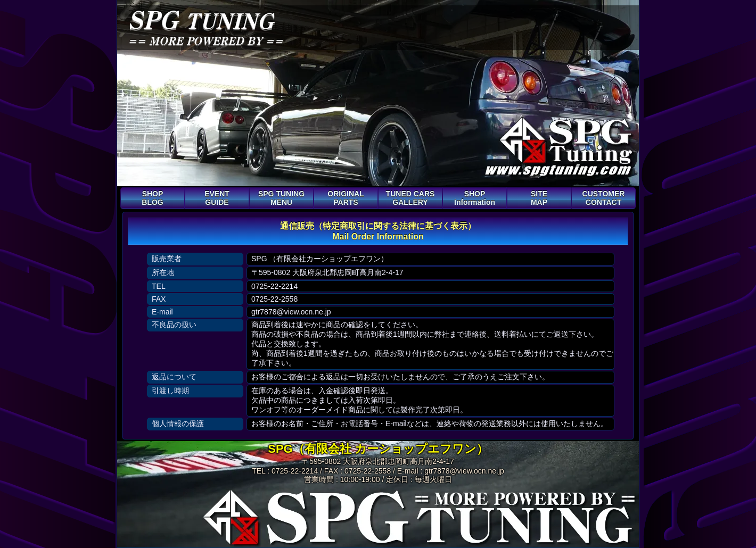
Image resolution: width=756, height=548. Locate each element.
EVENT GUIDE (217, 198)
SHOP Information (475, 198)
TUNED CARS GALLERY (410, 198)
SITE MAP (539, 198)
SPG (201, 20)
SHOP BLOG (152, 198)
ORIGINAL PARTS (346, 198)
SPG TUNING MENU (281, 198)
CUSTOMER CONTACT (604, 198)
